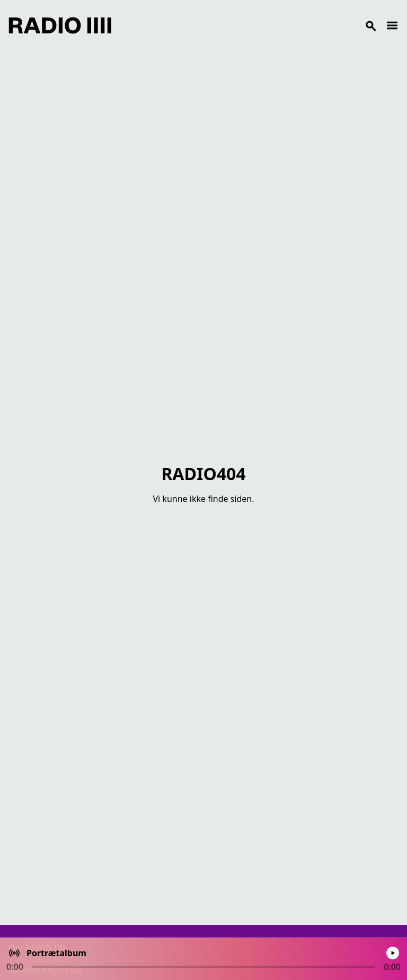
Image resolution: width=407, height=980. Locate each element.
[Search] (249, 25)
